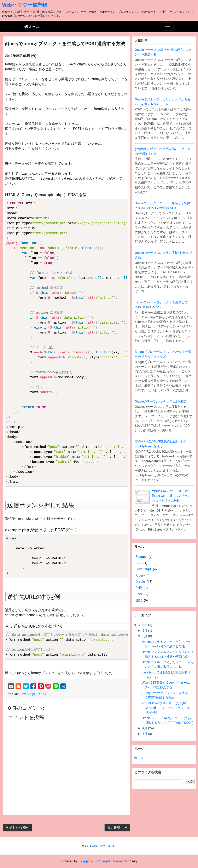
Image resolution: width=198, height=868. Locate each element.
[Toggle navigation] (168, 27)
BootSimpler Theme (108, 861)
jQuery (41, 694)
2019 (142, 625)
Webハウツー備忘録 (25, 5)
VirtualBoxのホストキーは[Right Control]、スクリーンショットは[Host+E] (171, 496)
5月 (145, 636)
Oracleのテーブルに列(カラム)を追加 (161, 401)
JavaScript (27, 694)
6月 (145, 631)
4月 (145, 728)
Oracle (140, 582)
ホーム (138, 758)
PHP (139, 588)
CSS (138, 563)
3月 (145, 734)
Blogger (141, 557)
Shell (139, 594)
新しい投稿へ (17, 828)
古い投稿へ (117, 828)
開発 (139, 600)
